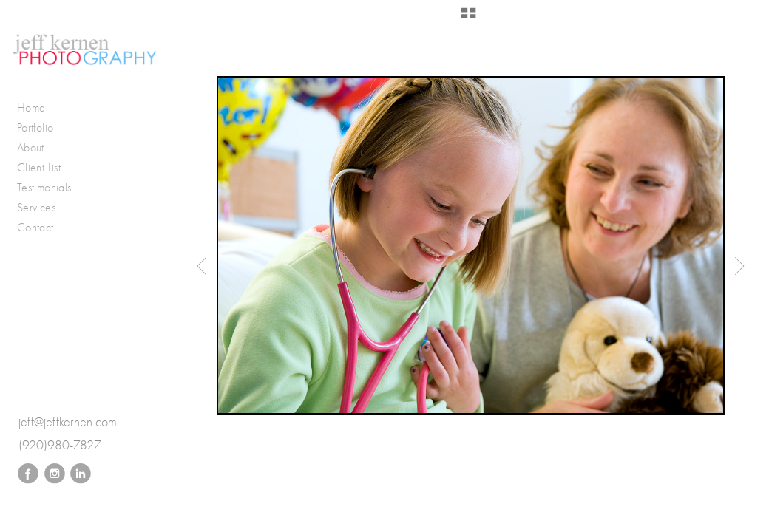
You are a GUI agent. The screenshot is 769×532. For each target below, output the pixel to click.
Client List (39, 167)
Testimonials (44, 187)
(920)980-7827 (60, 445)
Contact (35, 227)
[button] (468, 18)
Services (36, 207)
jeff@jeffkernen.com (68, 422)
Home (31, 108)
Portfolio (43, 128)
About (31, 147)
